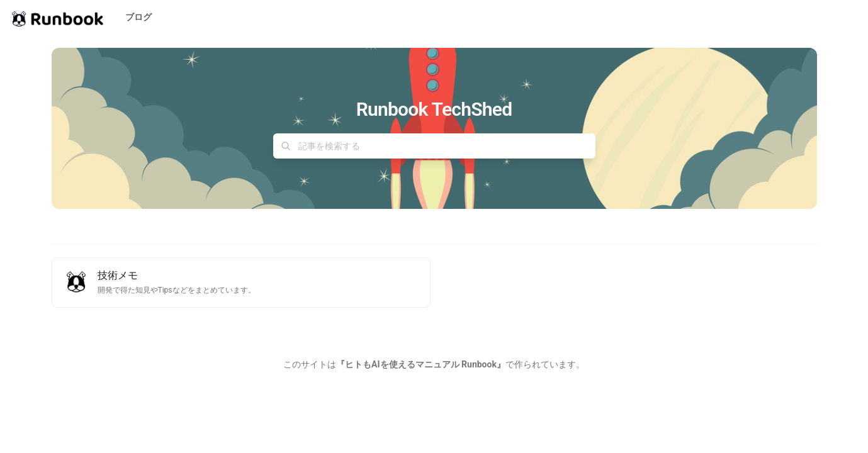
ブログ (138, 17)
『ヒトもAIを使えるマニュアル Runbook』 (421, 364)
